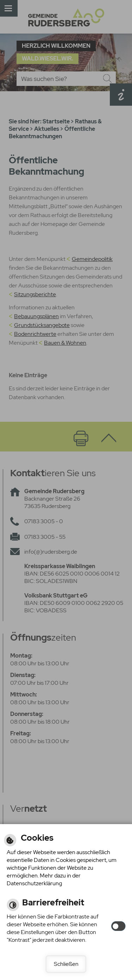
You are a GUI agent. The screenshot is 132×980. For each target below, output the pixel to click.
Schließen (66, 964)
